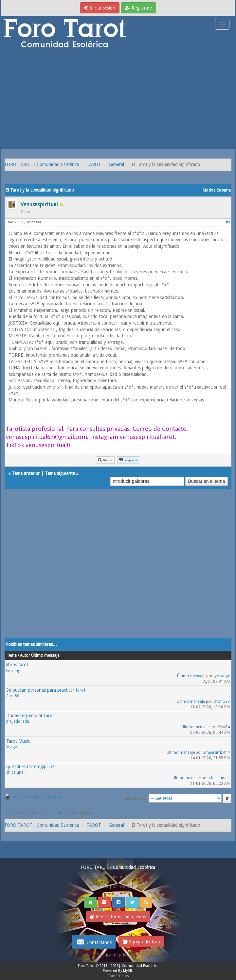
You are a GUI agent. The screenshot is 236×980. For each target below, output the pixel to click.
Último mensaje (191, 676)
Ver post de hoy (118, 887)
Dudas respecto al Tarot (30, 716)
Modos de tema (217, 190)
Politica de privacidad (118, 955)
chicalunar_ (17, 772)
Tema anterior (26, 473)
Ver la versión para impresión (37, 796)
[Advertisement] (118, 100)
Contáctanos (94, 942)
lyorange (14, 671)
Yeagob (13, 747)
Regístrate (138, 8)
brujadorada (18, 721)
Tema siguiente (60, 473)
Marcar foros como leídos (118, 917)
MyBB (128, 971)
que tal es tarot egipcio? (30, 767)
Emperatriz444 (217, 752)
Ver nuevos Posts (118, 877)
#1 (228, 222)
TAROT (94, 164)
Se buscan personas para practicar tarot (46, 690)
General (116, 164)
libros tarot (17, 665)
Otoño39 (222, 701)
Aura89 (13, 696)
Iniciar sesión (100, 8)
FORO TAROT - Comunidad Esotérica (42, 164)
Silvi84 (224, 727)
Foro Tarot (86, 966)
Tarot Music (18, 741)
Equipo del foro (141, 942)
